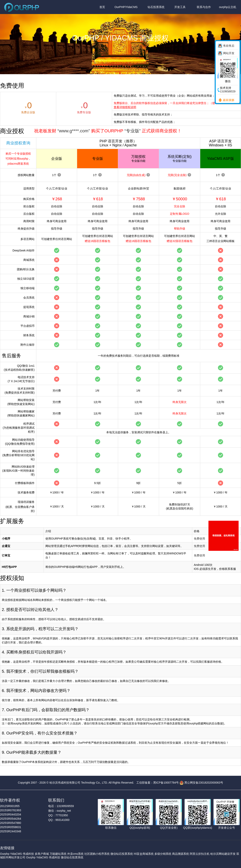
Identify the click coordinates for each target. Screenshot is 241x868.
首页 (102, 7)
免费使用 (199, 539)
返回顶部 (226, 100)
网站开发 (229, 53)
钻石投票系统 (156, 7)
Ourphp (5, 854)
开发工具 (180, 7)
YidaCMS (16, 854)
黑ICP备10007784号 (166, 783)
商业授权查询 (18, 143)
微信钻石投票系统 (122, 854)
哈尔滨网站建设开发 (223, 854)
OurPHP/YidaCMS (126, 7)
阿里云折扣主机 (200, 854)
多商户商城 (42, 854)
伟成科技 (28, 854)
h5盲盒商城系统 (144, 854)
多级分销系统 (163, 854)
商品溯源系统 (181, 854)
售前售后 (229, 46)
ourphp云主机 (228, 7)
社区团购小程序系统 (97, 854)
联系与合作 (204, 7)
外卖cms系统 (76, 854)
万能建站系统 (58, 854)
